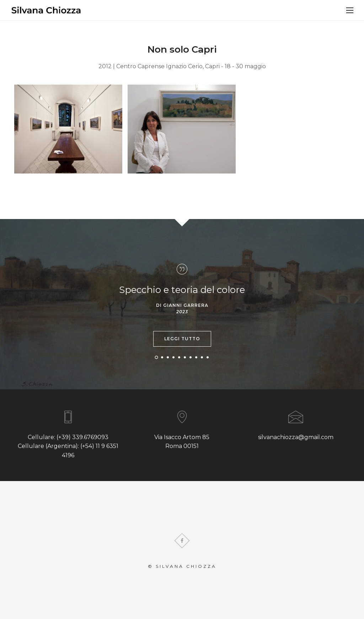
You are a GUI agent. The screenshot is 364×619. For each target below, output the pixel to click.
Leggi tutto (182, 339)
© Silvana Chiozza (182, 566)
